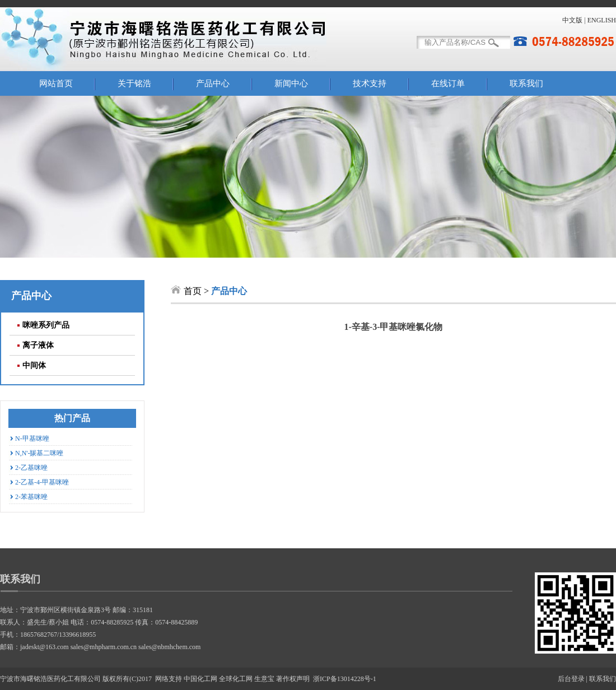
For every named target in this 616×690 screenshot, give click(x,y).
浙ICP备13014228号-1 (345, 679)
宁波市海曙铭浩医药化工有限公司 (50, 679)
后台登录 (571, 679)
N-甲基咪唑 (32, 439)
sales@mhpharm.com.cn (104, 647)
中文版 (572, 20)
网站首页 (56, 83)
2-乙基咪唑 (31, 468)
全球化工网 (236, 679)
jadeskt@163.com (45, 647)
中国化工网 (200, 679)
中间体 (34, 365)
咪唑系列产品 (46, 325)
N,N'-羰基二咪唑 (39, 453)
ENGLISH (602, 20)
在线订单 (448, 83)
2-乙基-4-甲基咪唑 (42, 482)
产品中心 (213, 83)
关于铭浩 (134, 83)
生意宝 (264, 679)
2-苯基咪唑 (31, 497)
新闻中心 (291, 83)
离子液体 (38, 345)
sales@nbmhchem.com (169, 647)
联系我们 (526, 83)
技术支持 (370, 83)
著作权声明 (293, 679)
